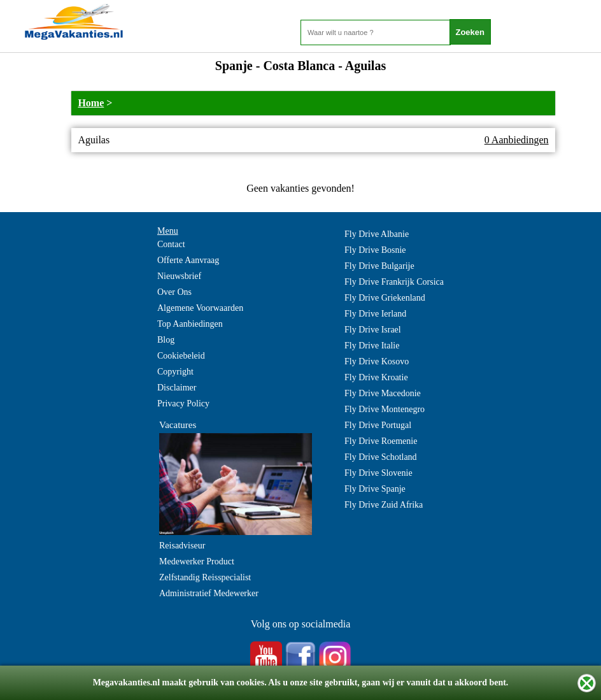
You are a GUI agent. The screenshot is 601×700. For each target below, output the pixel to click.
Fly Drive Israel (373, 330)
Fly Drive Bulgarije (379, 266)
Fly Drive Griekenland (385, 298)
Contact (171, 244)
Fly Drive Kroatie (376, 377)
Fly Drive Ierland (375, 314)
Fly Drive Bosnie (375, 250)
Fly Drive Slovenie (378, 473)
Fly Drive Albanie (377, 234)
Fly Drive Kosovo (377, 361)
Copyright (175, 372)
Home (91, 103)
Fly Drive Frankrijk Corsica (394, 282)
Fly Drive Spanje (375, 489)
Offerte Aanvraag (188, 260)
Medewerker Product (197, 561)
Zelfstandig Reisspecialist (205, 577)
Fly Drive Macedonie (383, 393)
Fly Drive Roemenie (381, 441)
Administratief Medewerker (209, 593)
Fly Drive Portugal (378, 425)
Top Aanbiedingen (190, 324)
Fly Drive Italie (372, 346)
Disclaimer (177, 388)
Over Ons (174, 292)
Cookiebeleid (181, 356)
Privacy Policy (183, 404)
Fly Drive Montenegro (385, 409)
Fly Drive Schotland (381, 457)
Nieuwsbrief (179, 276)
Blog (166, 340)
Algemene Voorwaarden (200, 308)
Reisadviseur (182, 546)
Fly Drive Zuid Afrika (384, 505)
